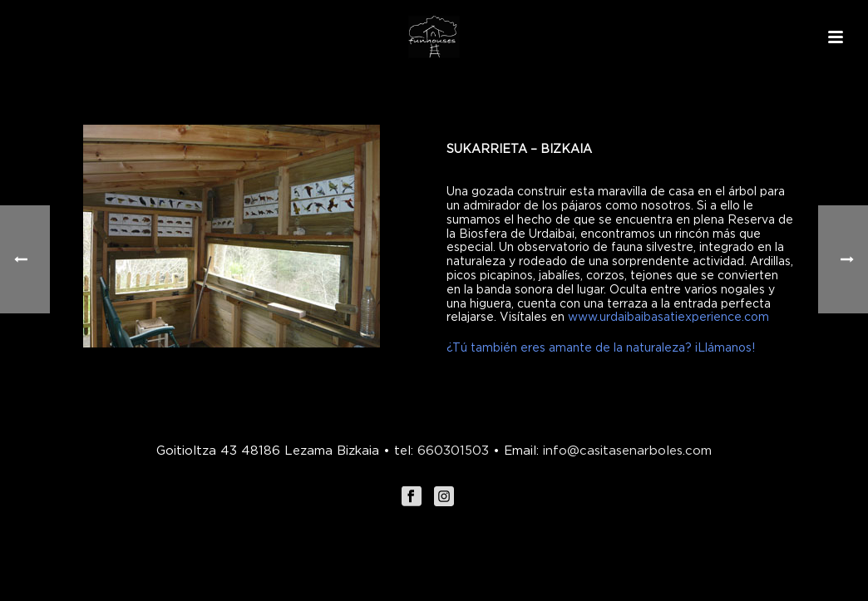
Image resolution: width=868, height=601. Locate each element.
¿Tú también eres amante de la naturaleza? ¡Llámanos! (601, 347)
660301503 (453, 450)
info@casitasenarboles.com (625, 450)
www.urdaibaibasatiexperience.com (668, 316)
